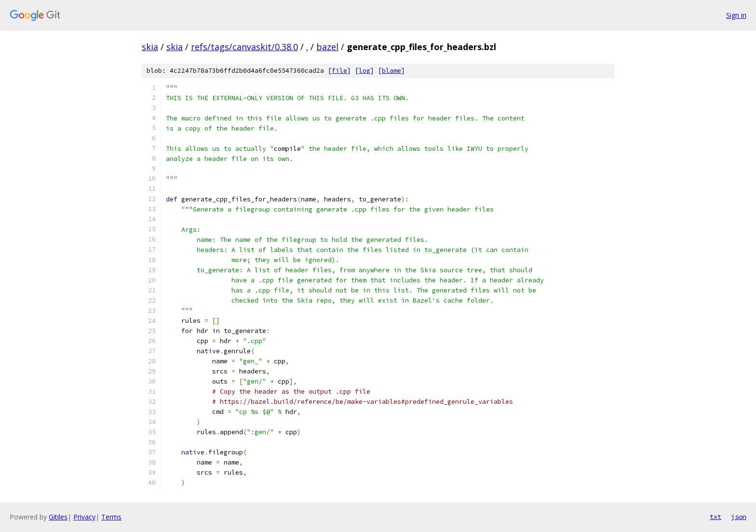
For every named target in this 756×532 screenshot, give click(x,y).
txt (715, 517)
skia (150, 47)
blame (391, 71)
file (339, 71)
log (364, 71)
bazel (327, 47)
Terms (111, 517)
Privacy (84, 517)
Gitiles (58, 517)
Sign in (736, 15)
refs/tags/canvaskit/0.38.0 (244, 47)
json (739, 517)
